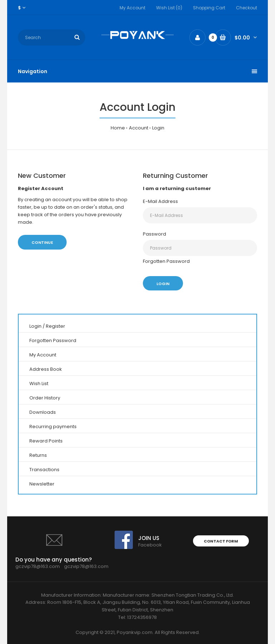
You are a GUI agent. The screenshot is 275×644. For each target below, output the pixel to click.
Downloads (43, 412)
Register (56, 326)
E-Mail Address (160, 201)
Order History (45, 398)
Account (139, 128)
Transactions (44, 470)
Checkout (247, 8)
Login (158, 128)
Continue (42, 242)
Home (118, 128)
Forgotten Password (166, 261)
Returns (38, 455)
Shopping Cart (209, 8)
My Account (132, 8)
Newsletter (42, 484)
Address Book (46, 369)
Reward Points (46, 441)
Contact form (221, 541)
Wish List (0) (169, 8)
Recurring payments (53, 427)
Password (155, 234)
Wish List (39, 383)
